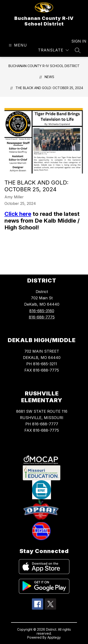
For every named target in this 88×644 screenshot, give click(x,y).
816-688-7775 (42, 317)
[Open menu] (17, 45)
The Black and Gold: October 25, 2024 (49, 88)
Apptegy (54, 637)
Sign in (76, 41)
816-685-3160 (42, 311)
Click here (18, 214)
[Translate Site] (53, 50)
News (49, 77)
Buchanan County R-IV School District (44, 66)
